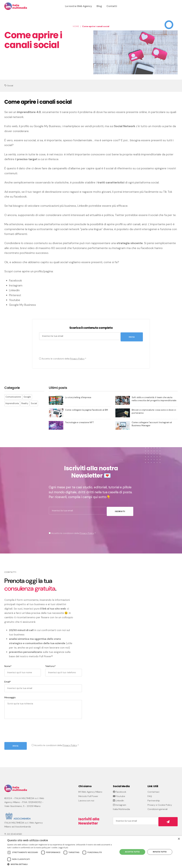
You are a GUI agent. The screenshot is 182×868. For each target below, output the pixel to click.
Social (10, 86)
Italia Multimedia (121, 806)
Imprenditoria (12, 402)
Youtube (119, 793)
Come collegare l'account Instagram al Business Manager (152, 423)
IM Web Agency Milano (90, 789)
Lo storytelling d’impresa (78, 396)
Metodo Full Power (88, 793)
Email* (8, 679)
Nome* (8, 663)
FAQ (150, 793)
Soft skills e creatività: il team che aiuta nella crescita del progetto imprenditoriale (154, 397)
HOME (76, 26)
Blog (99, 6)
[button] (61, 864)
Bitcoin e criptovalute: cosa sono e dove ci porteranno (154, 410)
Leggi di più (63, 848)
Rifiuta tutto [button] (160, 852)
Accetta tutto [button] (132, 852)
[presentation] (61, 349)
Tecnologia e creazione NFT (79, 421)
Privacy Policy (77, 357)
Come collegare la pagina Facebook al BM (86, 408)
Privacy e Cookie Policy (160, 802)
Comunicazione (13, 395)
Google (27, 395)
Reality (25, 402)
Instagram (120, 802)
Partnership (154, 798)
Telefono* (50, 663)
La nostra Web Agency (78, 6)
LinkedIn (118, 798)
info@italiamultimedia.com (21, 835)
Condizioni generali (157, 806)
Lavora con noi (86, 798)
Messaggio (10, 695)
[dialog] (91, 852)
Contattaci (153, 789)
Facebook (120, 789)
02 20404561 (14, 831)
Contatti (112, 6)
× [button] (179, 839)
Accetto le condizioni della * (62, 357)
